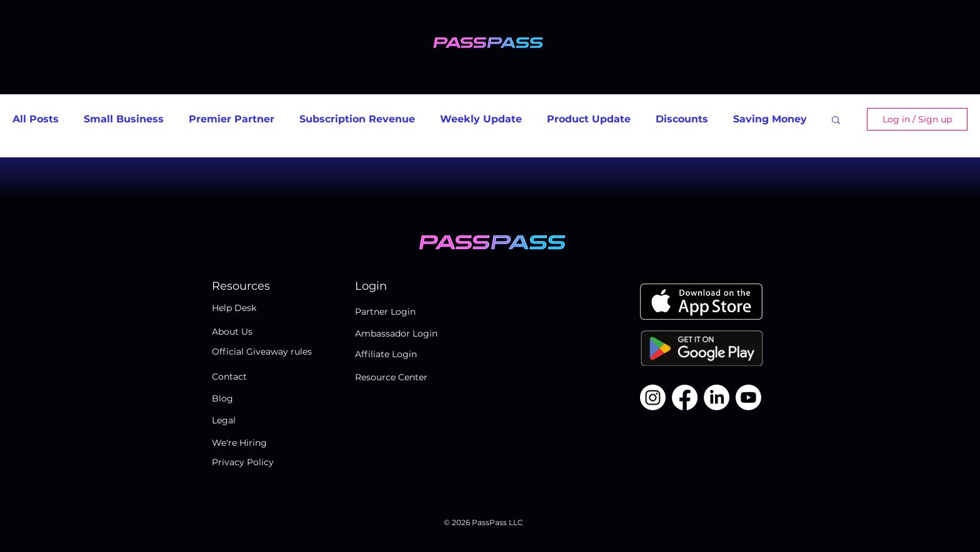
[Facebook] (685, 397)
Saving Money (770, 119)
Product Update (589, 119)
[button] (836, 121)
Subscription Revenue (357, 119)
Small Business (124, 119)
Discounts (682, 119)
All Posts (36, 119)
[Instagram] (653, 397)
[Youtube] (748, 397)
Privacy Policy (243, 462)
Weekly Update (481, 119)
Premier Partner (232, 119)
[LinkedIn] (717, 397)
